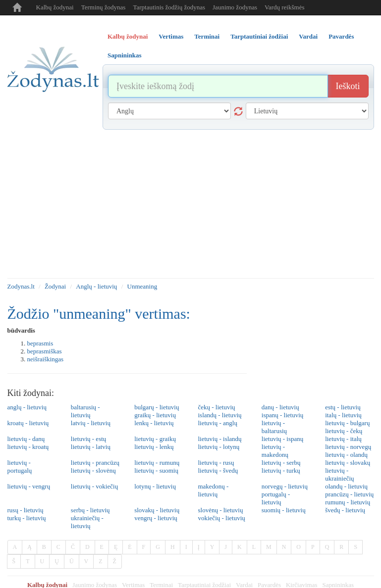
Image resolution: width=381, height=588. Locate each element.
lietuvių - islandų (219, 439)
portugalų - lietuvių (276, 498)
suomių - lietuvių (284, 510)
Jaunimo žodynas (235, 7)
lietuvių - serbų (281, 463)
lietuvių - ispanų (283, 439)
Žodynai (55, 286)
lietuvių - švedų (218, 470)
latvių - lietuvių (91, 423)
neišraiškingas (46, 359)
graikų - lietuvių (155, 415)
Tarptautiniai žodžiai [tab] (259, 36)
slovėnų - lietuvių (220, 510)
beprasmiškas (45, 351)
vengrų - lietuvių (156, 518)
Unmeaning (142, 286)
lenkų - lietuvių (154, 423)
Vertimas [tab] (171, 36)
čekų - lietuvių (216, 407)
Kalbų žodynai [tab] (128, 36)
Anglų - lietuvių (96, 286)
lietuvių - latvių (91, 447)
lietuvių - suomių (156, 470)
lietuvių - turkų (281, 470)
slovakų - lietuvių (157, 510)
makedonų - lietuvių (213, 490)
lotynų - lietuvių (155, 486)
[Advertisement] (191, 204)
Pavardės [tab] (341, 36)
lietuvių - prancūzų (95, 463)
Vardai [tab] (308, 36)
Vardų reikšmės (285, 7)
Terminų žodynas (104, 7)
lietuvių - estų (89, 439)
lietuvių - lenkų (154, 447)
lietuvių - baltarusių (274, 427)
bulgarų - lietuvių (157, 407)
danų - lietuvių (280, 407)
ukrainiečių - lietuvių (87, 522)
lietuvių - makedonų (275, 451)
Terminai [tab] (207, 36)
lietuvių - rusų (216, 463)
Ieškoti (348, 86)
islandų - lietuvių (219, 415)
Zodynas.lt (21, 286)
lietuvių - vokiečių (94, 486)
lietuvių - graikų (155, 439)
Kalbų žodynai (55, 7)
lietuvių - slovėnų (93, 470)
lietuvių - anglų (217, 423)
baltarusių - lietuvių (85, 411)
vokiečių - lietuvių (221, 518)
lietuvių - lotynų (218, 447)
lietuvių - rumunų (157, 463)
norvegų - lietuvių (285, 486)
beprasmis (40, 343)
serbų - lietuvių (90, 510)
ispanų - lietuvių (283, 415)
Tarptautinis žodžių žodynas (169, 7)
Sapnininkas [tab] (125, 55)
